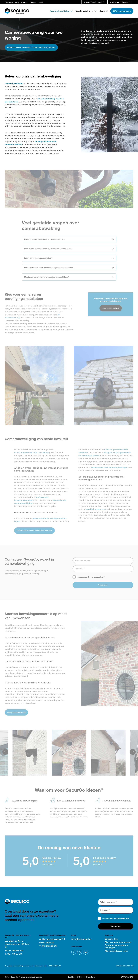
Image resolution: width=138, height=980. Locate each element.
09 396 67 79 (121, 2)
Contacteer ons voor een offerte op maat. (34, 532)
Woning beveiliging (61, 11)
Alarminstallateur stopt (116, 951)
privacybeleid (97, 579)
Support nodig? (37, 2)
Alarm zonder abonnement (118, 942)
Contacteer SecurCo (111, 310)
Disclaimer (91, 977)
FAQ (17, 2)
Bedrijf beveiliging (86, 11)
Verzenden (103, 587)
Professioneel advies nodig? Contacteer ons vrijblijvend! (31, 47)
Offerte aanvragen (122, 11)
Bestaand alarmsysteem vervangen (117, 946)
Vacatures (9, 2)
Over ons (25, 2)
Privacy (80, 977)
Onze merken (111, 939)
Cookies (71, 977)
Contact (104, 11)
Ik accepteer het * (91, 579)
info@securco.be (81, 939)
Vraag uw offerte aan (16, 714)
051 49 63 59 (95, 2)
